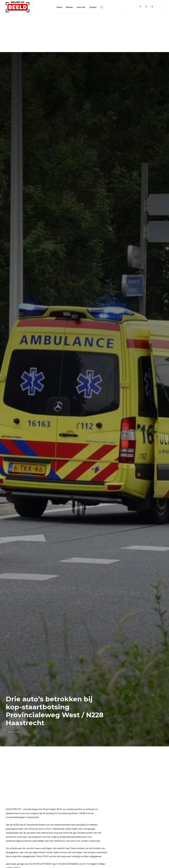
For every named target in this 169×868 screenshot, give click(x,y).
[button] (101, 7)
